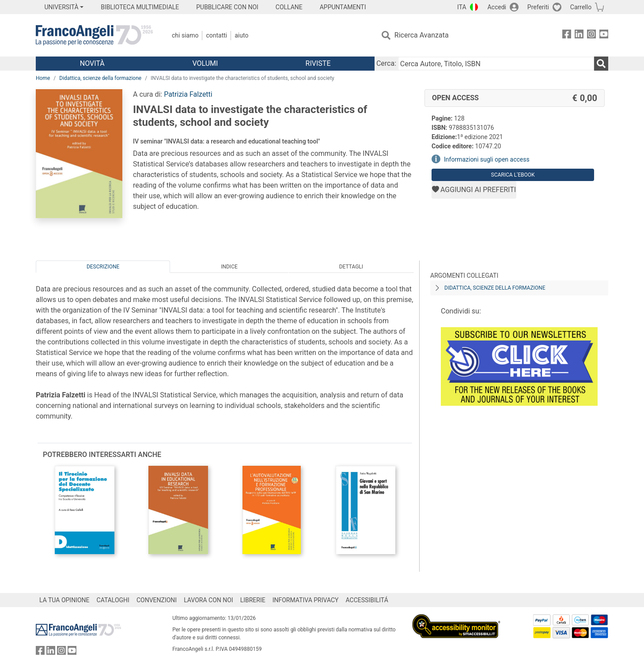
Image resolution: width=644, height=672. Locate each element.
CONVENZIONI (157, 600)
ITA (462, 7)
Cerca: (386, 63)
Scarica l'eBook (513, 175)
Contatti (216, 35)
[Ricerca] (601, 64)
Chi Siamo (185, 35)
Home (43, 78)
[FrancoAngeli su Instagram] (591, 36)
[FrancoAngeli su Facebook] (567, 36)
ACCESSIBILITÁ (367, 600)
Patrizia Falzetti (188, 94)
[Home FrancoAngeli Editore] (94, 35)
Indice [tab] (229, 267)
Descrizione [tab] (103, 267)
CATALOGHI (113, 600)
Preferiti (538, 7)
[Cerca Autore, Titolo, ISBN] (496, 64)
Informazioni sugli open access (487, 159)
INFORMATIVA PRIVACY (306, 600)
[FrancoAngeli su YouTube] (604, 36)
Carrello (581, 7)
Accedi (497, 7)
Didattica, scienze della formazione (100, 78)
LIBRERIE (253, 600)
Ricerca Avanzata (422, 35)
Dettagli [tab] (351, 267)
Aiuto (241, 35)
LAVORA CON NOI (208, 600)
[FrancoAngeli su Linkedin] (579, 36)
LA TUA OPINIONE (64, 600)
